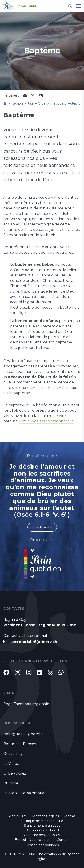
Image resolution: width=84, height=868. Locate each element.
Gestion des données (42, 845)
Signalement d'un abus (42, 826)
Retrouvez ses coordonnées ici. (47, 421)
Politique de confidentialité (42, 821)
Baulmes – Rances (20, 744)
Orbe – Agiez (15, 773)
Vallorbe (11, 783)
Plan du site (18, 816)
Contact (63, 840)
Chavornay (13, 754)
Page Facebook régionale (26, 704)
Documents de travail (42, 830)
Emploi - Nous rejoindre (33, 840)
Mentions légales (46, 816)
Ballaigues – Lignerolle (24, 734)
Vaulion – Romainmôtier (25, 793)
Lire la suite (42, 527)
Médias (70, 816)
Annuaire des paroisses (42, 835)
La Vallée (11, 764)
